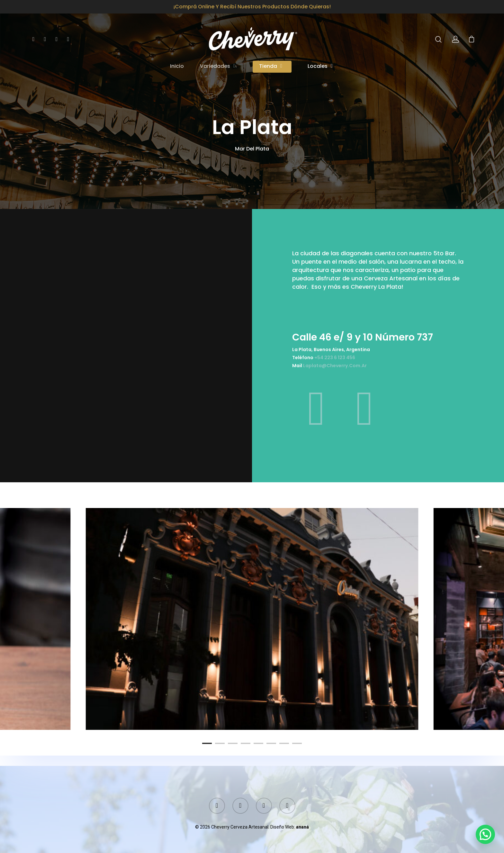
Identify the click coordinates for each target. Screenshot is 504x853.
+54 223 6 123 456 (343, 355)
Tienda (271, 67)
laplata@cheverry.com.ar (343, 362)
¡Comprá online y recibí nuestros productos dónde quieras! (252, 7)
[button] (485, 834)
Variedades (218, 67)
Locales (320, 67)
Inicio (177, 67)
